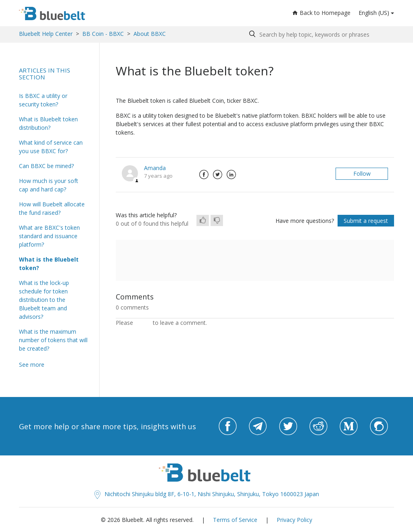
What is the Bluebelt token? (49, 264)
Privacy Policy (294, 520)
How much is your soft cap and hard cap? (49, 185)
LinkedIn (231, 175)
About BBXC (150, 34)
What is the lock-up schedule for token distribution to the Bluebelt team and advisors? (44, 300)
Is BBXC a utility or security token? (43, 100)
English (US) (374, 13)
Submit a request (366, 221)
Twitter (217, 175)
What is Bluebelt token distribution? (48, 123)
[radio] (203, 220)
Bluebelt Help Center (46, 34)
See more (32, 365)
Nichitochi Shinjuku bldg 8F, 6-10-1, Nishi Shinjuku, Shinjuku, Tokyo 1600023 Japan (207, 494)
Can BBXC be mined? (46, 166)
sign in (143, 323)
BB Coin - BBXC (103, 34)
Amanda (155, 168)
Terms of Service (235, 520)
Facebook (204, 175)
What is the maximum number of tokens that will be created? (53, 340)
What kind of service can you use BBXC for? (51, 147)
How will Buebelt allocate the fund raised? (52, 208)
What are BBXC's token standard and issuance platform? (49, 236)
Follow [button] (362, 174)
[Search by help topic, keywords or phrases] (320, 34)
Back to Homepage (321, 13)
